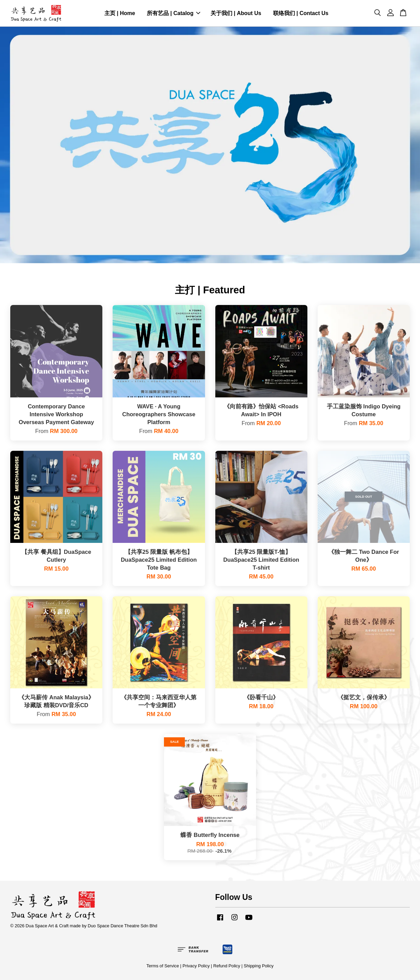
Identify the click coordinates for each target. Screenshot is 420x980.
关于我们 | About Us (236, 13)
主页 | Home (120, 13)
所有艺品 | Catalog (174, 13)
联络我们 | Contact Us (301, 13)
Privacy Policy (196, 966)
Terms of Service (163, 966)
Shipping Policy (259, 966)
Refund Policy (227, 966)
